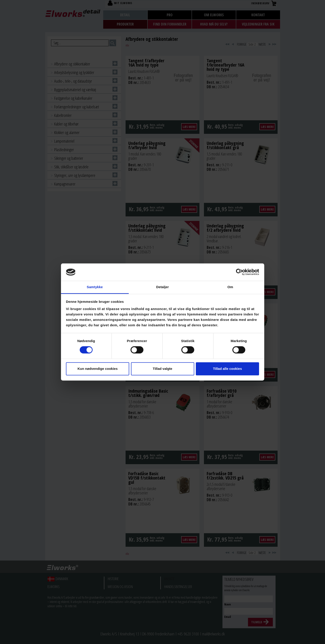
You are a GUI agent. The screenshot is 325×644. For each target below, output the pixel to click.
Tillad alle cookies (227, 369)
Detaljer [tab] (163, 287)
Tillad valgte (162, 369)
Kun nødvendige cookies (98, 369)
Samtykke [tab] (95, 287)
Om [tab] (230, 287)
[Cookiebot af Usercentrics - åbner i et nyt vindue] (239, 272)
